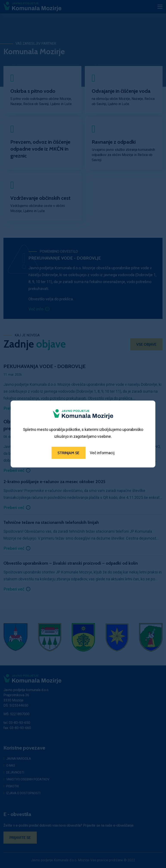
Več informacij (102, 453)
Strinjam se (68, 453)
